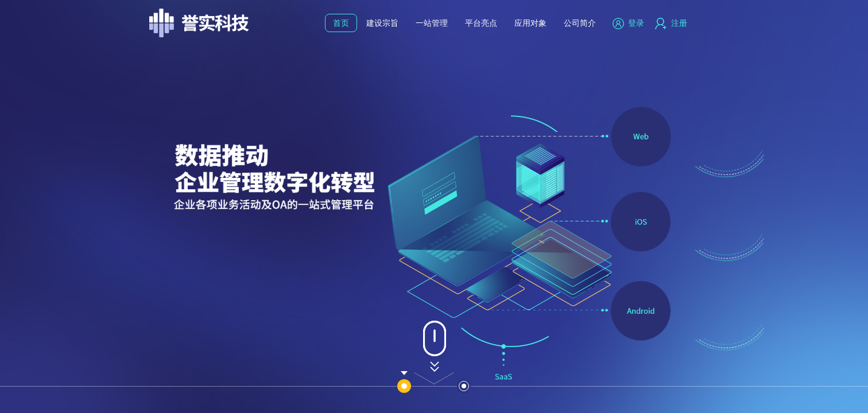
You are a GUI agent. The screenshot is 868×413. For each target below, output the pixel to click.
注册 (671, 23)
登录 (629, 23)
